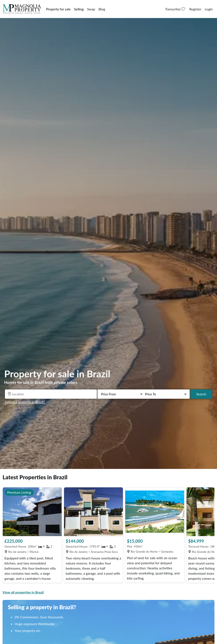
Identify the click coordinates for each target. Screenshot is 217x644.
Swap (91, 9)
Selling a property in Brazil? (25, 402)
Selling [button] (79, 9)
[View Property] (32, 512)
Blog (102, 9)
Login (209, 9)
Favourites (176, 9)
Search (201, 394)
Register (195, 9)
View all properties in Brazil (23, 592)
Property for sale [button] (58, 9)
